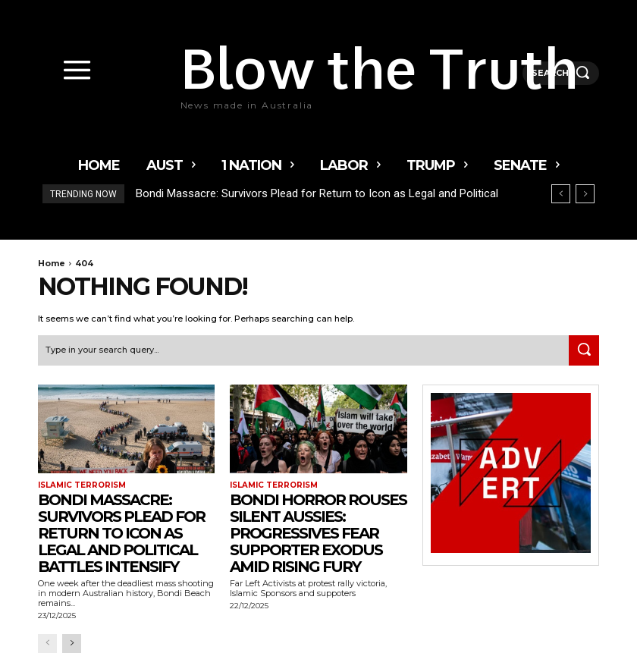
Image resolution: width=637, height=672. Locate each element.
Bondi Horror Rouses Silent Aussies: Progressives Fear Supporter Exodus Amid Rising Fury (318, 533)
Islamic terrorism (82, 485)
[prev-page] (47, 644)
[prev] (561, 194)
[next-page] (72, 644)
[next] (585, 194)
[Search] (584, 350)
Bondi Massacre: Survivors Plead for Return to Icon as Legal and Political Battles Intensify (121, 533)
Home (52, 263)
